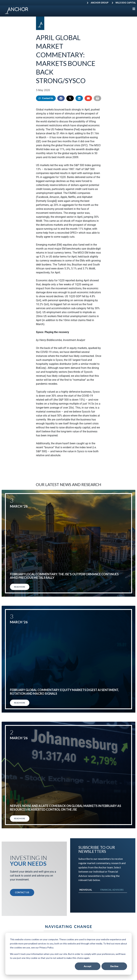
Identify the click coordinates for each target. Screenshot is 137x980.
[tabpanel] (103, 896)
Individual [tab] (86, 890)
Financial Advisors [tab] (112, 890)
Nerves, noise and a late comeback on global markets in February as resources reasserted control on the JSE (66, 808)
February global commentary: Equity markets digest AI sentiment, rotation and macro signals (64, 692)
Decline (114, 966)
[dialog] (68, 954)
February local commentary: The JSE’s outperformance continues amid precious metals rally (64, 576)
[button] (61, 98)
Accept (88, 966)
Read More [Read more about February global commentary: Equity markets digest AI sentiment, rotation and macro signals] (20, 703)
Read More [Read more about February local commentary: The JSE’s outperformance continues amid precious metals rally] (20, 587)
